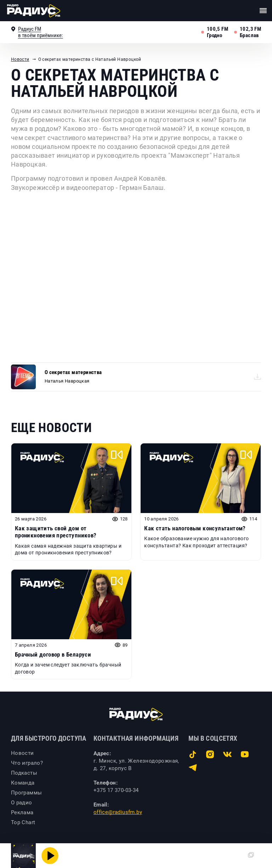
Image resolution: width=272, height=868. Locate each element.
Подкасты (24, 773)
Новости (20, 59)
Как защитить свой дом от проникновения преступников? (56, 532)
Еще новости (51, 428)
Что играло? (27, 763)
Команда (23, 783)
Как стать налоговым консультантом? (195, 528)
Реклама (22, 812)
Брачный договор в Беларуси (53, 654)
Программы (27, 793)
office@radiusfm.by (118, 812)
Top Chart (23, 822)
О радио (22, 803)
